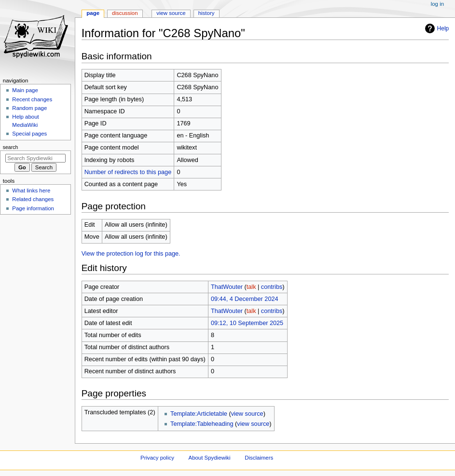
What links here (31, 190)
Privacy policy (157, 458)
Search (11, 147)
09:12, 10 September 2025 (247, 323)
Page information (33, 208)
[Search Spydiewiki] (35, 158)
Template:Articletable (199, 414)
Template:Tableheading (202, 424)
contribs (272, 287)
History (207, 13)
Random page (29, 108)
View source (171, 13)
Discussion (125, 13)
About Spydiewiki (210, 458)
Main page (25, 90)
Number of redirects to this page (128, 172)
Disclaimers (259, 458)
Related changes (33, 199)
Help (436, 28)
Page (93, 13)
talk (251, 287)
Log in (437, 4)
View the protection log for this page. (131, 254)
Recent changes (32, 99)
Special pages (29, 134)
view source (247, 414)
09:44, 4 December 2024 (245, 299)
